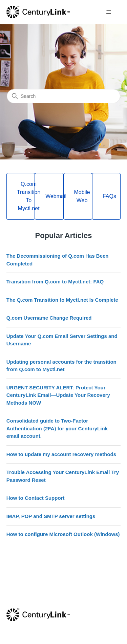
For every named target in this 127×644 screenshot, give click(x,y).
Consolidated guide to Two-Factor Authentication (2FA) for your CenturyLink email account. (57, 428)
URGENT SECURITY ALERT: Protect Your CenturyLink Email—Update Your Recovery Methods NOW (58, 395)
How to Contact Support (36, 498)
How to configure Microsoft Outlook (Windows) (63, 534)
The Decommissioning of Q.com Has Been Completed (58, 260)
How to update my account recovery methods (61, 454)
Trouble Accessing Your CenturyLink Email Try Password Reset (63, 476)
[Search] (63, 96)
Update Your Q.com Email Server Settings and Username (62, 340)
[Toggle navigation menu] (109, 12)
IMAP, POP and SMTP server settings (51, 516)
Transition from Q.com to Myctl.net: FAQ (55, 282)
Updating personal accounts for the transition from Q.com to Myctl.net (61, 366)
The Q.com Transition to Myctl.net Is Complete (62, 300)
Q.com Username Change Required (49, 318)
